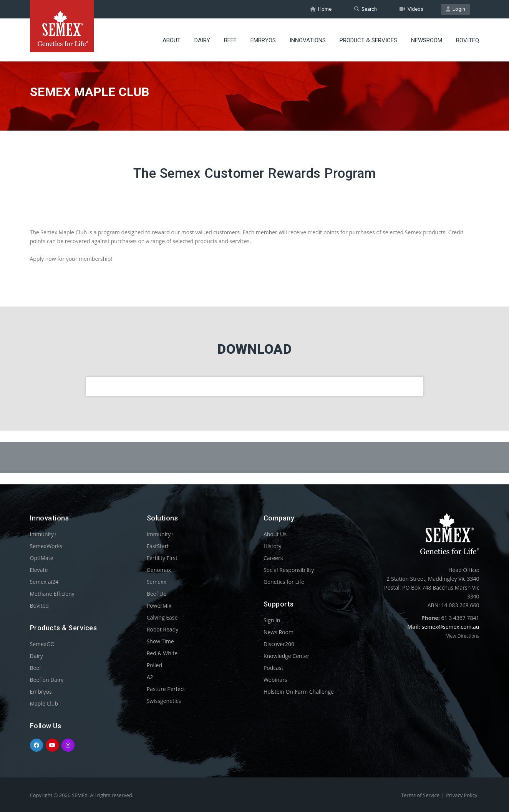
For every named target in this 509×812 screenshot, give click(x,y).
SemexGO (42, 644)
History (273, 546)
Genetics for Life (284, 582)
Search (366, 9)
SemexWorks (46, 546)
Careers (273, 558)
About (172, 40)
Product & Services (368, 40)
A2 (150, 677)
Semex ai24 (44, 582)
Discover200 (279, 644)
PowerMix (159, 606)
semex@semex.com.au (451, 627)
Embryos (263, 40)
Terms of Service (420, 795)
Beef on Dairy (47, 680)
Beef (230, 40)
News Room (279, 632)
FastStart (158, 546)
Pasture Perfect (166, 689)
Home (321, 9)
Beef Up (157, 594)
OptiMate (42, 558)
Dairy (202, 40)
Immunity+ (44, 534)
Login (456, 9)
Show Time (160, 641)
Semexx (157, 582)
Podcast (274, 668)
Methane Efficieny (52, 594)
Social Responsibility (289, 570)
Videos (411, 9)
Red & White (162, 653)
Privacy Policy (462, 795)
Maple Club (44, 703)
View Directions (463, 636)
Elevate (39, 570)
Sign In (272, 620)
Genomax (159, 570)
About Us (275, 534)
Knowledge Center (286, 656)
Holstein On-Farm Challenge (299, 692)
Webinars (275, 680)
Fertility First (162, 558)
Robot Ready (163, 629)
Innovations (308, 40)
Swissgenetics (164, 701)
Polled (154, 665)
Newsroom (427, 40)
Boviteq (468, 40)
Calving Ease (162, 617)
